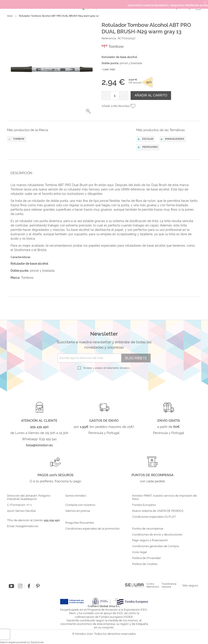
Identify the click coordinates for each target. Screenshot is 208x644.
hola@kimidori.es (27, 526)
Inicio (10, 16)
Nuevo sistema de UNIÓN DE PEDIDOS (158, 511)
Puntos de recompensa (148, 529)
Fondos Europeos (144, 505)
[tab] (103, 173)
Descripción (21, 173)
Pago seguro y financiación (150, 540)
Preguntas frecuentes (80, 523)
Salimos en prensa (78, 511)
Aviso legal (140, 552)
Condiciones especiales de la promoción (93, 529)
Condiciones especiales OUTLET (154, 517)
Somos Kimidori (76, 496)
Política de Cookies (145, 564)
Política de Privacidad (146, 558)
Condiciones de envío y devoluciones (157, 535)
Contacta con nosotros (80, 505)
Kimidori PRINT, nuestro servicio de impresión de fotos (164, 497)
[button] (88, 111)
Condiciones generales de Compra (155, 546)
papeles (95, 246)
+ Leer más (108, 69)
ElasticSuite (37, 642)
